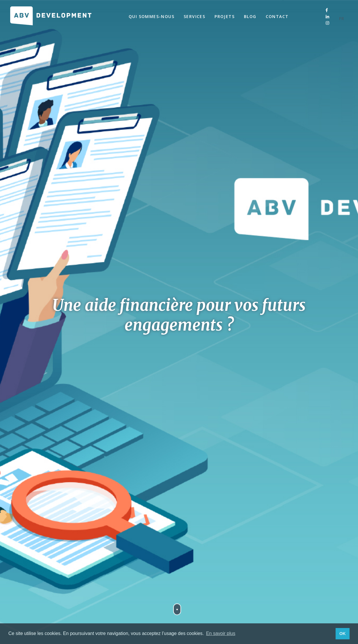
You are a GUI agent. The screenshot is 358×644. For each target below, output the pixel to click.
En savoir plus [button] (221, 633)
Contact (277, 16)
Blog (250, 16)
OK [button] (343, 634)
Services (194, 16)
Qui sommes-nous (151, 16)
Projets (225, 16)
